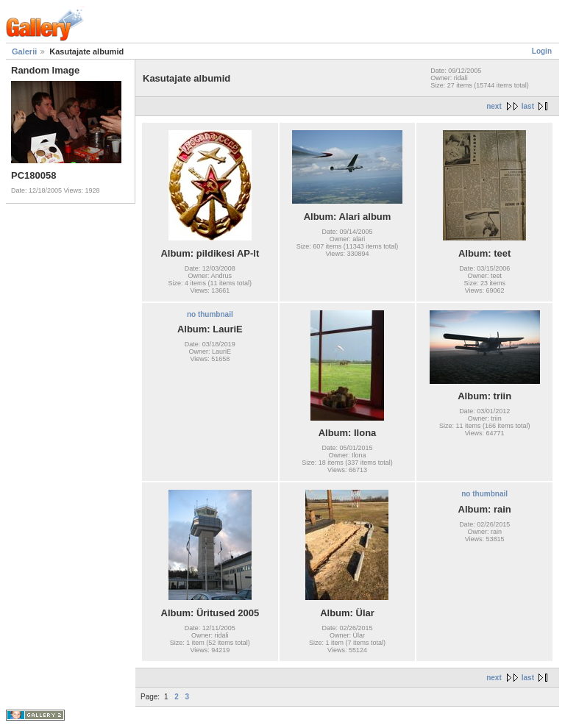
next (494, 106)
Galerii (24, 51)
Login (542, 51)
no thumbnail (210, 314)
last (528, 106)
